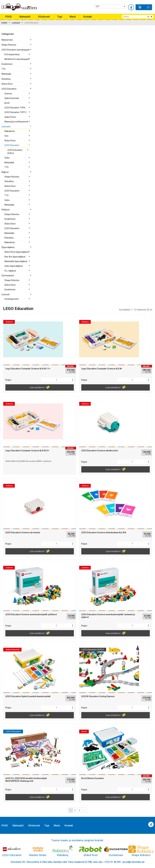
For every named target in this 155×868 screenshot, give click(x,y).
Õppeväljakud (8, 247)
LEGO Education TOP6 (15, 108)
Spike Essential (12, 98)
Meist (73, 17)
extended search (151, 17)
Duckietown (7, 64)
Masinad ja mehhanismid (16, 122)
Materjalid (25, 17)
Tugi (60, 17)
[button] (72, 379)
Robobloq (6, 79)
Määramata (7, 40)
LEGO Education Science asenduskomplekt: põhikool (31, 614)
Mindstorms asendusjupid (17, 59)
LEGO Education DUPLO (15, 152)
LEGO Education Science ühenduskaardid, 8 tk (104, 533)
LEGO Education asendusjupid (15, 50)
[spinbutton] (57, 380)
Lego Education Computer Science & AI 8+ (102, 369)
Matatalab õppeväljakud (16, 261)
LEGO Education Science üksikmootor (100, 451)
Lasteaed (16, 23)
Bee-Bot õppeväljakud (15, 257)
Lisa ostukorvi (37, 387)
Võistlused (44, 17)
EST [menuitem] (98, 6)
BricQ (7, 103)
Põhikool (6, 210)
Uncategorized (11, 299)
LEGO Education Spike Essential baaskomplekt (28, 696)
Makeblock (10, 131)
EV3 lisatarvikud (12, 54)
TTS (4, 69)
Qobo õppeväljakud (14, 266)
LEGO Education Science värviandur (23, 533)
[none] (110, 6)
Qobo (7, 158)
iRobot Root (7, 84)
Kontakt (88, 17)
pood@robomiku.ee (134, 862)
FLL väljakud (10, 271)
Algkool (5, 172)
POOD (9, 17)
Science (8, 94)
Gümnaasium (8, 276)
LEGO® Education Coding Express (98, 696)
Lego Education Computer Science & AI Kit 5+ (27, 451)
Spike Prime (10, 117)
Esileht (4, 23)
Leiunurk (6, 294)
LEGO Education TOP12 (15, 112)
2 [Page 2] (75, 810)
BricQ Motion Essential (92, 778)
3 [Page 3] (79, 810)
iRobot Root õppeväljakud (17, 252)
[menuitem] (110, 6)
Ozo (6, 136)
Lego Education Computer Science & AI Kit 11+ (28, 369)
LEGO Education (9, 89)
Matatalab (6, 74)
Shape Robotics (9, 45)
